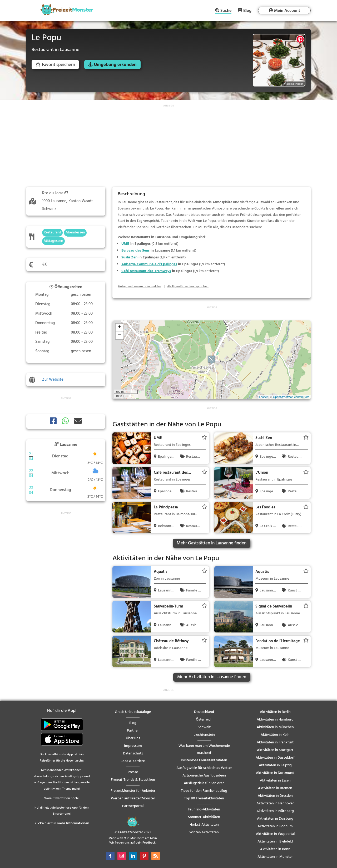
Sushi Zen (129, 257)
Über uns (133, 738)
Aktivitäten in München (275, 727)
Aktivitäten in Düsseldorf (275, 758)
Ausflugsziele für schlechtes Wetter (204, 768)
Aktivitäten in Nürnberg (275, 811)
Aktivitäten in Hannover (275, 803)
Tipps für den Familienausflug (204, 791)
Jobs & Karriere (133, 761)
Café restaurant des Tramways (146, 271)
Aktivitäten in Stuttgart (275, 750)
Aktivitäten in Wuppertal (275, 834)
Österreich (204, 720)
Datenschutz (133, 754)
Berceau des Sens (135, 251)
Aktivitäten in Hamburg (275, 720)
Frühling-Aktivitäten (204, 810)
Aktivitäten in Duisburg (275, 819)
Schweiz (204, 727)
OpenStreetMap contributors (291, 397)
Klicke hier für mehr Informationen (62, 823)
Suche (226, 11)
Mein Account (287, 11)
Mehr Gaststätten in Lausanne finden (212, 543)
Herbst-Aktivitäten (204, 825)
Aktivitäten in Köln (275, 735)
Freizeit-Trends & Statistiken (133, 780)
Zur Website (53, 380)
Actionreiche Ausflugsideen (204, 776)
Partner (133, 731)
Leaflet (263, 397)
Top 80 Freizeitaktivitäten (204, 798)
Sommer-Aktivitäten (204, 817)
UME (125, 244)
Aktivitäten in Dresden (275, 796)
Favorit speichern (55, 65)
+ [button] (120, 328)
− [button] (120, 335)
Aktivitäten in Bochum (275, 826)
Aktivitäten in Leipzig (275, 765)
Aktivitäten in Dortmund (275, 773)
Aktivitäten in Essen (275, 781)
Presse (133, 772)
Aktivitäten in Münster (275, 857)
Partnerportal (133, 806)
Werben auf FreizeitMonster (133, 798)
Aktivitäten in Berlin (275, 712)
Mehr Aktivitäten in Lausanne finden (212, 677)
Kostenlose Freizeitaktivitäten (204, 760)
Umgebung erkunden (115, 65)
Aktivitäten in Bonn (275, 849)
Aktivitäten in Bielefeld (275, 842)
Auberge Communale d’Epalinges (149, 264)
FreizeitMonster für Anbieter (133, 791)
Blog (247, 11)
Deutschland (204, 712)
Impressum (133, 746)
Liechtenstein (204, 735)
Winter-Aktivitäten (204, 832)
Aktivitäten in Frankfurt (275, 742)
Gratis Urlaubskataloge (133, 712)
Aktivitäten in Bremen (275, 788)
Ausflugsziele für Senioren (204, 783)
